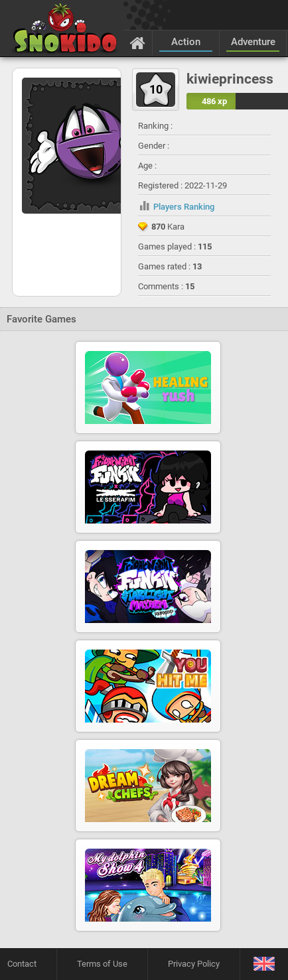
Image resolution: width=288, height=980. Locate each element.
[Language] (264, 964)
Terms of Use (102, 964)
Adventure (253, 42)
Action (186, 42)
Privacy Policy (194, 964)
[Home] (138, 42)
